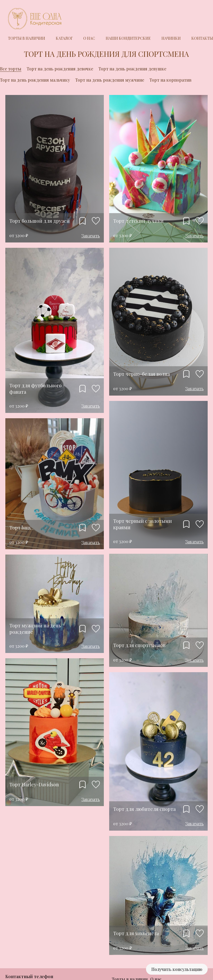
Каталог (64, 38)
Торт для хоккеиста (136, 933)
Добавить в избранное (82, 221)
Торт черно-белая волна (141, 374)
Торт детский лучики (138, 221)
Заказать (91, 236)
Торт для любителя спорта (144, 809)
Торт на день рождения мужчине (110, 80)
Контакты (202, 38)
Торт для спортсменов (139, 645)
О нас (89, 38)
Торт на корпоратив (170, 80)
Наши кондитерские (128, 38)
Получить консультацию (177, 969)
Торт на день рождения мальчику (35, 80)
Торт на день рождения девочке (60, 69)
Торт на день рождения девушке (132, 69)
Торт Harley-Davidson (34, 784)
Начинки (171, 38)
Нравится (96, 221)
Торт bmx (20, 528)
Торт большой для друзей (40, 221)
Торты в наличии (27, 38)
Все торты (11, 69)
